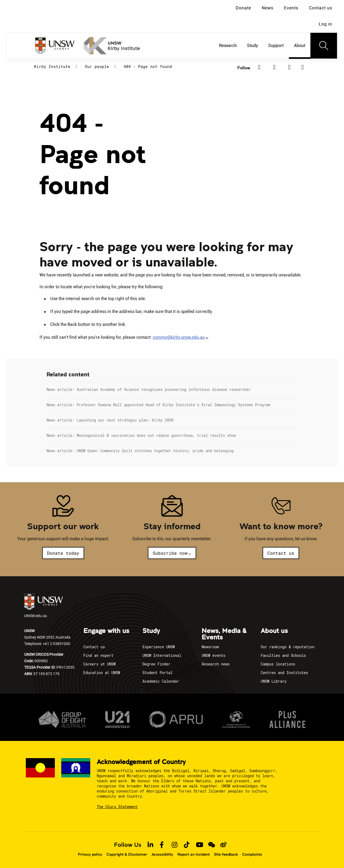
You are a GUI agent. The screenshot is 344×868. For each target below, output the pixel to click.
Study (151, 631)
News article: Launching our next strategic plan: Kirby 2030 (110, 420)
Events (291, 8)
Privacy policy (90, 854)
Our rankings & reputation (288, 647)
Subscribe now (172, 553)
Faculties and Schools (283, 655)
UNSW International (162, 655)
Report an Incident (193, 854)
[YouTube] (289, 67)
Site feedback (226, 854)
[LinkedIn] (274, 67)
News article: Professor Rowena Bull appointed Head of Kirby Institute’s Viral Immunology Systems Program (158, 405)
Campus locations (278, 664)
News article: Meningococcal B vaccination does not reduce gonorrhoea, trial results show (141, 435)
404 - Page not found (148, 66)
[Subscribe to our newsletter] (303, 67)
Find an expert (98, 655)
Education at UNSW (102, 673)
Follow (244, 68)
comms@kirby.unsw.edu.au (181, 337)
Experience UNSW (159, 647)
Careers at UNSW (99, 664)
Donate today (63, 553)
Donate (243, 8)
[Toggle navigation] (324, 46)
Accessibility (162, 854)
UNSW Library (274, 681)
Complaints (252, 854)
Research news (216, 664)
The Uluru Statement (117, 807)
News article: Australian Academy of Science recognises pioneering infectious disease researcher (149, 389)
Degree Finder (156, 664)
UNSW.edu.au (44, 606)
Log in (325, 24)
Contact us (321, 8)
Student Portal (157, 673)
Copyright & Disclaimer (127, 854)
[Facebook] (259, 67)
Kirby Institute (52, 66)
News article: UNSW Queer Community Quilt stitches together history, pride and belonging (140, 451)
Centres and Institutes (284, 673)
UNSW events (213, 655)
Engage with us (106, 631)
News (268, 8)
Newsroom (210, 647)
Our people (97, 66)
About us (274, 631)
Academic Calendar (161, 681)
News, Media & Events (224, 634)
